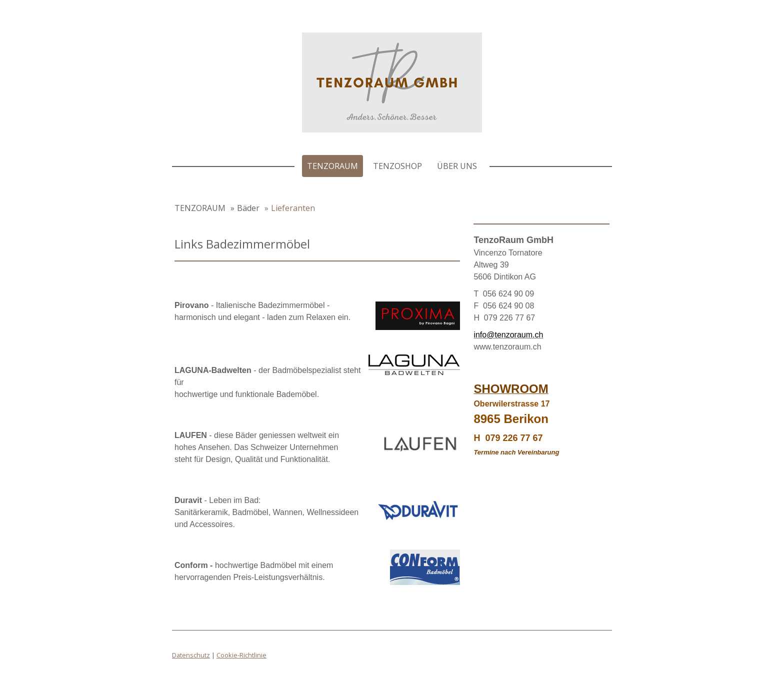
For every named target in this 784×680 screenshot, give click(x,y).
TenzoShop (397, 166)
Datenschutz (191, 655)
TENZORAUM (332, 166)
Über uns (457, 166)
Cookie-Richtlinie (241, 655)
